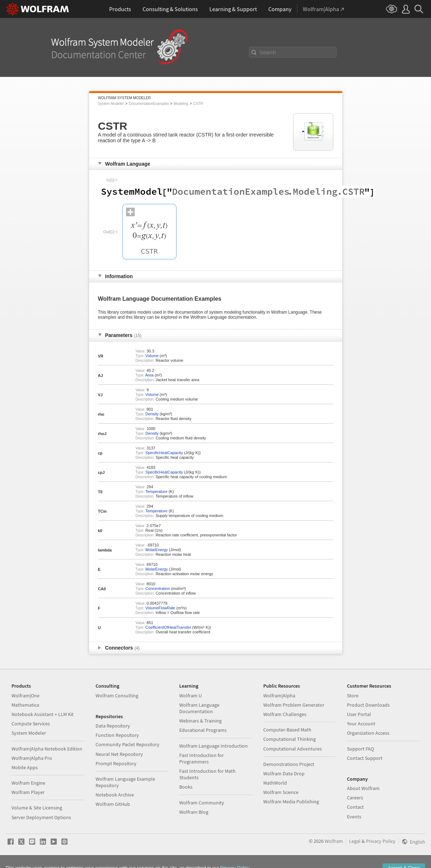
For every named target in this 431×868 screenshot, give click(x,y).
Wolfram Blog (194, 812)
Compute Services (31, 724)
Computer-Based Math (287, 730)
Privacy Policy (381, 841)
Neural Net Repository (119, 754)
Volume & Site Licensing (37, 808)
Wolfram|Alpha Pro (32, 758)
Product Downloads (368, 705)
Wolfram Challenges (285, 714)
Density (152, 414)
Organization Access (368, 733)
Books (186, 787)
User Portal (359, 714)
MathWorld (275, 783)
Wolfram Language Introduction (214, 746)
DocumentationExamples (149, 104)
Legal (355, 841)
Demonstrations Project (289, 764)
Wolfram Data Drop (284, 774)
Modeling (181, 104)
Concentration (158, 588)
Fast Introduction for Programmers (201, 758)
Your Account (361, 724)
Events (354, 817)
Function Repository (117, 735)
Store (353, 696)
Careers (355, 798)
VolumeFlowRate (160, 608)
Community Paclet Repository (128, 744)
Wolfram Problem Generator (294, 705)
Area (149, 375)
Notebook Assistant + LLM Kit (43, 714)
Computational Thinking (289, 739)
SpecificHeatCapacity (164, 453)
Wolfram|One (26, 696)
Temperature (157, 491)
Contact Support (365, 758)
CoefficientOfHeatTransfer (168, 627)
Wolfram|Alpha (279, 696)
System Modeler (111, 104)
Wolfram (334, 841)
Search (268, 52)
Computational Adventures (293, 749)
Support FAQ (360, 749)
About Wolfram (363, 788)
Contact (355, 807)
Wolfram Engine (28, 783)
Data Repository (113, 726)
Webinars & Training (200, 721)
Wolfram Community (202, 803)
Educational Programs (203, 730)
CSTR (198, 104)
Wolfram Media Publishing (291, 802)
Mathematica (25, 705)
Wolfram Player (28, 792)
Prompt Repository (116, 763)
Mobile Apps (25, 767)
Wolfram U (191, 696)
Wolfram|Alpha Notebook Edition (47, 749)
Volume (152, 356)
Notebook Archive (115, 795)
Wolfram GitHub (113, 804)
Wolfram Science (281, 792)
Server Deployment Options (41, 817)
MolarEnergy (157, 550)
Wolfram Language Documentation (199, 708)
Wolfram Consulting (117, 696)
